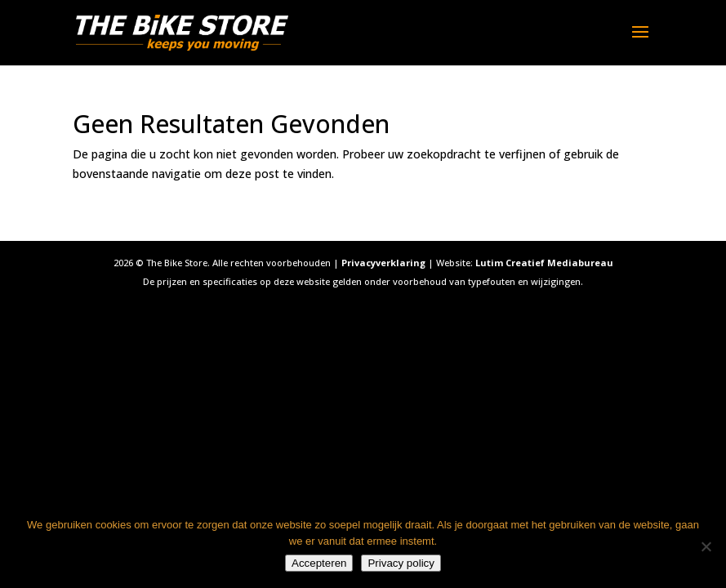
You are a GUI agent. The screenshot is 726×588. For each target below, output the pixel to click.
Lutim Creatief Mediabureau (544, 263)
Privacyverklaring (383, 263)
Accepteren (319, 563)
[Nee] (706, 546)
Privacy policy (401, 563)
